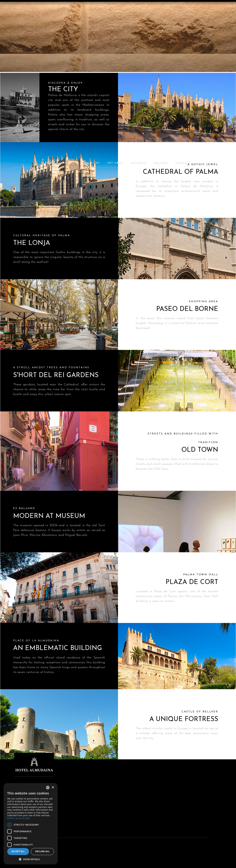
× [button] (53, 787)
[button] (31, 859)
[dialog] (31, 824)
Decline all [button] (43, 851)
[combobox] (48, 788)
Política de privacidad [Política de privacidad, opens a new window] (18, 818)
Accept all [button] (18, 851)
